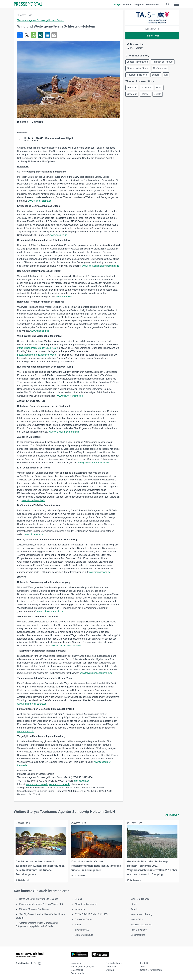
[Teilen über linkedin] (47, 35)
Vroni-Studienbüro (84, 935)
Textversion (111, 966)
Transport (132, 89)
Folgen (152, 36)
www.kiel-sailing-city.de (33, 500)
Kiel (168, 76)
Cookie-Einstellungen (151, 970)
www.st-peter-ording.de (40, 201)
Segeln (159, 96)
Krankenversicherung (141, 914)
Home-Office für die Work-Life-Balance (39, 899)
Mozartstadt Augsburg (86, 904)
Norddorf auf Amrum (164, 62)
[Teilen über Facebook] (20, 35)
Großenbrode (161, 69)
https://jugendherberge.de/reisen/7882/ (38, 348)
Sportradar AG (82, 929)
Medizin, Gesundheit (141, 924)
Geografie (132, 96)
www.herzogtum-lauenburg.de (64, 432)
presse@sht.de (81, 781)
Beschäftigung (138, 935)
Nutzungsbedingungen (82, 966)
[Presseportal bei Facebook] (31, 963)
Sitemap (110, 970)
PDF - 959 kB (49, 140)
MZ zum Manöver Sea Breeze (34, 909)
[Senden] (54, 35)
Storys (117, 5)
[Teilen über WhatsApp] (34, 35)
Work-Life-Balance (140, 899)
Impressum (76, 963)
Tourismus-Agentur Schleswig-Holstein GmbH (40, 20)
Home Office (137, 919)
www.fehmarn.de (26, 731)
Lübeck (157, 76)
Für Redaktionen (114, 963)
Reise (161, 89)
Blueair (79, 899)
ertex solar (80, 909)
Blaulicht (128, 5)
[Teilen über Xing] (40, 35)
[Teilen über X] (27, 35)
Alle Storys (152, 29)
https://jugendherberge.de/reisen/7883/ (37, 355)
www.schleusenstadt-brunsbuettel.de (101, 266)
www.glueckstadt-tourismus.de (93, 463)
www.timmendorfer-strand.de (32, 704)
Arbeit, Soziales (139, 929)
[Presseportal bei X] (34, 963)
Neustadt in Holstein (137, 76)
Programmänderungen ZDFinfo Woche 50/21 (42, 904)
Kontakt (144, 963)
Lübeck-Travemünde (138, 62)
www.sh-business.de (60, 784)
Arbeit (134, 909)
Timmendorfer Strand (138, 69)
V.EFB (78, 924)
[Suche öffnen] (168, 4)
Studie (134, 904)
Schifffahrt (147, 89)
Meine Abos (153, 5)
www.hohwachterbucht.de (50, 611)
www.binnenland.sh (34, 534)
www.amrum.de (64, 297)
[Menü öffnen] (177, 4)
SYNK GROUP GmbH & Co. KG (91, 914)
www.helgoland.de (40, 331)
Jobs (143, 966)
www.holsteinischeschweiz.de (66, 646)
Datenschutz (77, 970)
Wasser (147, 96)
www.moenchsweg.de (100, 572)
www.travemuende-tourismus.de (96, 673)
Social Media (77, 973)
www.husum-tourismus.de (70, 396)
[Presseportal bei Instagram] (39, 963)
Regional (139, 5)
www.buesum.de (59, 235)
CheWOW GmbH (84, 919)
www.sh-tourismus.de (37, 784)
